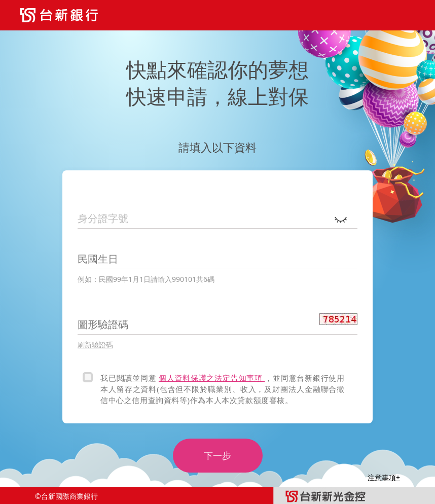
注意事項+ (384, 477)
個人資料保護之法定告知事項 (212, 378)
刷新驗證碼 (95, 345)
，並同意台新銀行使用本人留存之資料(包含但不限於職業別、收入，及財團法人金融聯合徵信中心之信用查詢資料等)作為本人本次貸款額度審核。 (223, 389)
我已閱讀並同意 (130, 378)
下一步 (217, 455)
